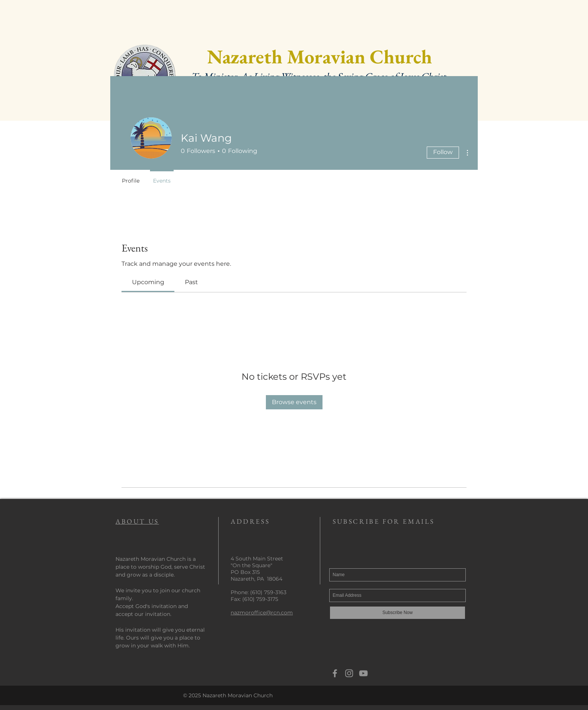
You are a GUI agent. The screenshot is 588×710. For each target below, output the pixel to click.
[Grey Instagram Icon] (349, 673)
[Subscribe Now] (397, 613)
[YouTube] (363, 673)
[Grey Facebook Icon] (335, 673)
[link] (148, 282)
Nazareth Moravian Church (319, 56)
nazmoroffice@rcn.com (262, 613)
